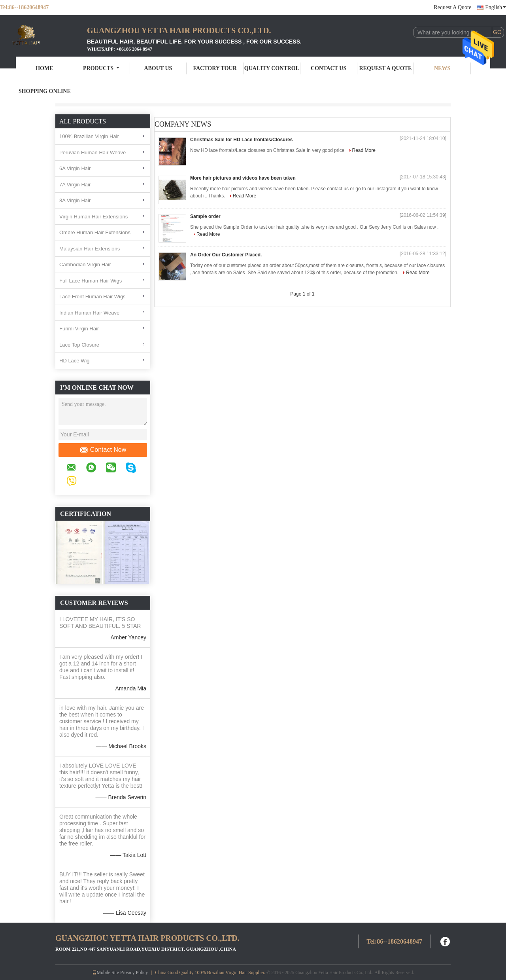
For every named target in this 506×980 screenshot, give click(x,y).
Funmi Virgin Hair (79, 329)
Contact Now (103, 450)
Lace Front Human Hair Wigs (93, 297)
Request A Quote (452, 7)
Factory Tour (215, 68)
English (496, 7)
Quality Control (272, 68)
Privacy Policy (134, 972)
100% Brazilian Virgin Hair (89, 136)
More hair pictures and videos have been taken (243, 178)
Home (44, 68)
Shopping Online (45, 91)
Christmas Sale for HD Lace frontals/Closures (241, 140)
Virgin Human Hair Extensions (93, 217)
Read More (364, 150)
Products (101, 68)
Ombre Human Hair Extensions (95, 232)
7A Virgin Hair (75, 185)
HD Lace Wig (75, 361)
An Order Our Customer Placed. (226, 255)
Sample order (205, 216)
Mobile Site (106, 972)
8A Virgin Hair (75, 200)
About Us (158, 68)
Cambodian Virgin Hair (85, 264)
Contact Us (329, 68)
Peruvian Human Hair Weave (93, 153)
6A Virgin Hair (75, 168)
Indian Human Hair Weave (89, 313)
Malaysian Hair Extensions (90, 249)
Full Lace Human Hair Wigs (91, 281)
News (442, 68)
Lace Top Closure (79, 345)
